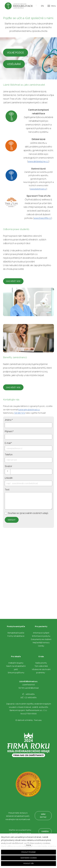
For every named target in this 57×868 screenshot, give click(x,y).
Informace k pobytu (41, 636)
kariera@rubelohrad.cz (29, 410)
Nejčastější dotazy (41, 642)
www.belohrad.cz (38, 189)
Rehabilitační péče (16, 633)
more (29, 845)
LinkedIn (9, 478)
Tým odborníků (41, 666)
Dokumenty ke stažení (41, 639)
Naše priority (41, 663)
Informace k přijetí (41, 633)
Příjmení (9, 431)
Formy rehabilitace (16, 636)
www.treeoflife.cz (42, 218)
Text (7, 490)
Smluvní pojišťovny (16, 673)
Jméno (9, 420)
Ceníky (41, 646)
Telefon (9, 455)
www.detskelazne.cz (38, 161)
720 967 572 (20, 413)
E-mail (8, 443)
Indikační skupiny (16, 663)
